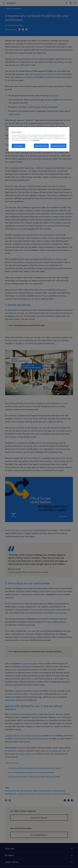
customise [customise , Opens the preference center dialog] (18, 146)
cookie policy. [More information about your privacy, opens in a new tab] (36, 140)
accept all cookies (58, 146)
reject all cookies (41, 146)
